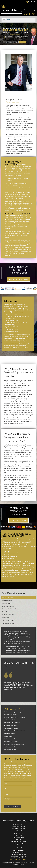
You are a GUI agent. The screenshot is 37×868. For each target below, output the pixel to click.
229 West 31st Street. (18, 825)
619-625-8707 (19, 848)
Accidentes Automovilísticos (12, 723)
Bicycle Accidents (7, 612)
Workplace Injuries (7, 600)
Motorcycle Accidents (8, 615)
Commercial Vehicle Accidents (10, 609)
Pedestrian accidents (8, 623)
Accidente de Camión (10, 720)
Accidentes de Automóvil (11, 742)
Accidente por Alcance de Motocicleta (15, 717)
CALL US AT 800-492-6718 (18, 279)
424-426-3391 (19, 831)
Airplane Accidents (10, 733)
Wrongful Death (6, 603)
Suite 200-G (18, 835)
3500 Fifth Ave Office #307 (18, 842)
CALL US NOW (19, 520)
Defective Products (7, 598)
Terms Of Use (23, 860)
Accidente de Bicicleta (10, 725)
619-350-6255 (19, 846)
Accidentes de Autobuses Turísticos (14, 744)
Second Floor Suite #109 (18, 827)
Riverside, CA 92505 (19, 837)
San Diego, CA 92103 (18, 844)
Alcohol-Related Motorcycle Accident (15, 731)
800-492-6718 (31, 2)
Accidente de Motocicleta (11, 728)
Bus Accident (6, 618)
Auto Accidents (9, 736)
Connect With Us (19, 858)
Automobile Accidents (8, 606)
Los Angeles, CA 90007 (18, 829)
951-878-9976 (19, 839)
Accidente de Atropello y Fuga (13, 712)
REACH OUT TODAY (12, 807)
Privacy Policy (14, 860)
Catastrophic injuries (8, 620)
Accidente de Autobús (11, 715)
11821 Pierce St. (19, 833)
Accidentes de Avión (10, 739)
